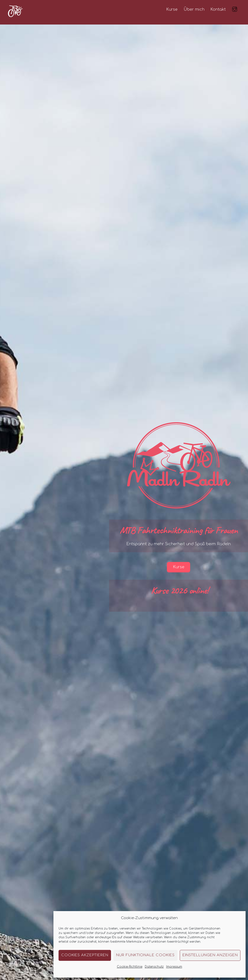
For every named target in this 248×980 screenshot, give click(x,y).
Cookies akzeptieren (85, 955)
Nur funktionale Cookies (145, 955)
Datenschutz (154, 967)
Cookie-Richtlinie (130, 967)
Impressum (174, 967)
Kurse (172, 9)
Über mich (194, 9)
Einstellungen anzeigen (210, 955)
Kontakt (218, 9)
